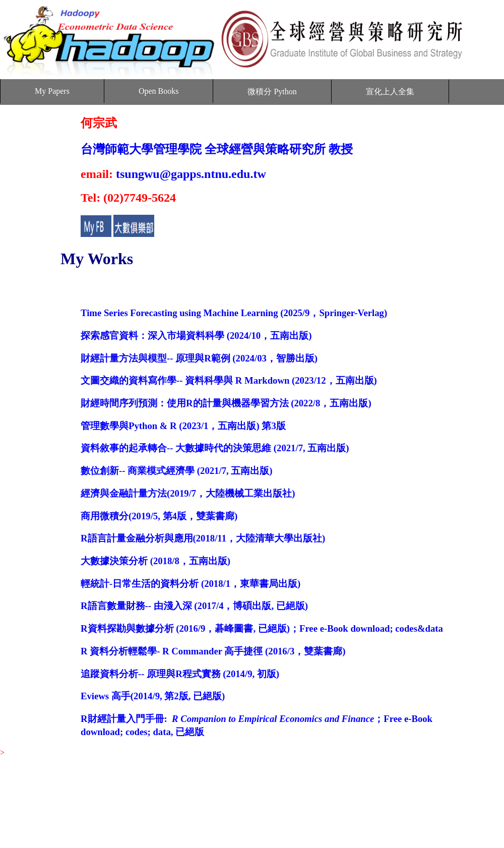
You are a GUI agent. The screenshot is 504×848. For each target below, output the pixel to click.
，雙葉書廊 (210, 516)
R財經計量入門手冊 (122, 719)
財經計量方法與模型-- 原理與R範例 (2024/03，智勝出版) (199, 358)
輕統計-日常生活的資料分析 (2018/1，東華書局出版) (191, 584)
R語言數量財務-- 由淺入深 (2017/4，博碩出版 (176, 606)
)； (293, 628)
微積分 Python (272, 92)
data (162, 732)
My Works (97, 259)
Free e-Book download (344, 628)
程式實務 (202, 674)
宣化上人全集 (390, 92)
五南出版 (327, 448)
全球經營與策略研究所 (265, 149)
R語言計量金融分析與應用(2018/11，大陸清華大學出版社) (203, 538)
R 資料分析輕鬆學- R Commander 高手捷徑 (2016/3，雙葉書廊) (213, 651)
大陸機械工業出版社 (249, 493)
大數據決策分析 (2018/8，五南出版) (155, 561)
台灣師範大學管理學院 (141, 149)
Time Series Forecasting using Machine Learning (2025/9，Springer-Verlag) (234, 313)
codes (137, 732)
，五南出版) (345, 403)
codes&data (419, 628)
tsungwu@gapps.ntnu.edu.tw (191, 174)
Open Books (159, 91)
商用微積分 (105, 516)
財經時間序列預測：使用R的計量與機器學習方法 (185, 403)
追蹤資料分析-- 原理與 (128, 674)
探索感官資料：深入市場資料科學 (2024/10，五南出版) (196, 336)
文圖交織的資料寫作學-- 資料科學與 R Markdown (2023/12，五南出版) (229, 380)
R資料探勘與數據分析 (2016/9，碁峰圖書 (167, 628)
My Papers (52, 91)
